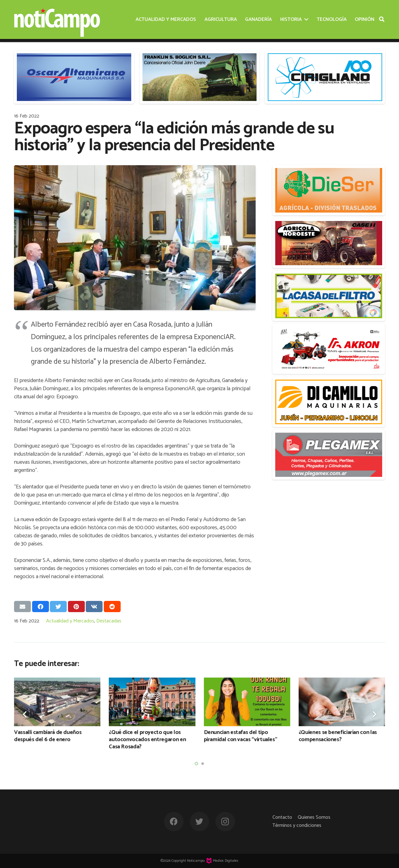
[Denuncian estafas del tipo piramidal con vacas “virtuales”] (247, 702)
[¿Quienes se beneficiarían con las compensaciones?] (342, 702)
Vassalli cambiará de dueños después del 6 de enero (48, 736)
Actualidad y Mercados (70, 621)
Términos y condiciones (297, 825)
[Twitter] (200, 822)
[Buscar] (382, 19)
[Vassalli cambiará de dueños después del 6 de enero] (57, 702)
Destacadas (109, 621)
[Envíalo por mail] (22, 607)
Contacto (282, 817)
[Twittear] (58, 607)
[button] (196, 764)
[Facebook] (174, 822)
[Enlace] (57, 20)
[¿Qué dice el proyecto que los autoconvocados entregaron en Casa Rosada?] (152, 702)
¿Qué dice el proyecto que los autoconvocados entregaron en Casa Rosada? (147, 740)
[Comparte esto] (41, 607)
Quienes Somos (314, 817)
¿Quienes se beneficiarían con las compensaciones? (338, 736)
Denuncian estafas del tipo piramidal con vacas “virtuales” (241, 736)
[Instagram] (225, 822)
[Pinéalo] (76, 607)
